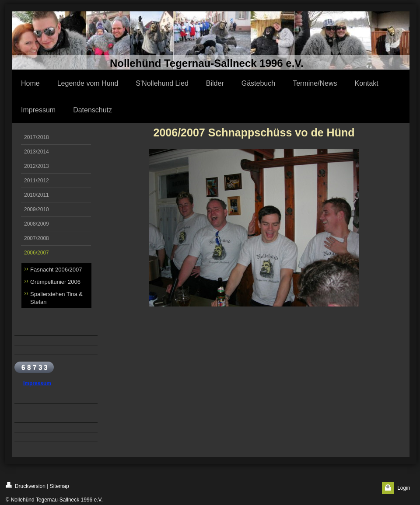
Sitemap (59, 486)
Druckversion (26, 486)
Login (404, 488)
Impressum (37, 383)
